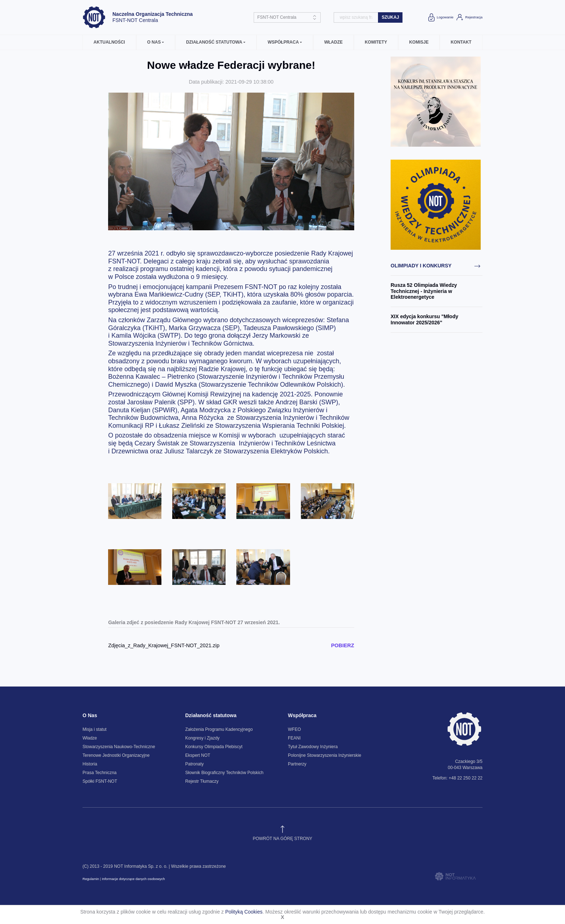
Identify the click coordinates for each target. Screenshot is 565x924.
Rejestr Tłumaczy (202, 781)
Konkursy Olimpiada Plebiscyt (214, 747)
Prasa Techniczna (100, 773)
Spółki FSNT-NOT (100, 781)
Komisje (419, 42)
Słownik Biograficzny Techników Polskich (224, 773)
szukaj (390, 17)
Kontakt (461, 42)
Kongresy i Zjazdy (202, 738)
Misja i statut (95, 729)
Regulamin (91, 879)
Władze (333, 42)
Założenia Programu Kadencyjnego (219, 729)
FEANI (294, 738)
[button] (156, 42)
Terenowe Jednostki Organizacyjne (116, 755)
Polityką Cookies (244, 912)
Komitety (376, 42)
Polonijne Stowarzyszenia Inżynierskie (324, 755)
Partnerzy (297, 764)
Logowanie (440, 17)
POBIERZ (343, 645)
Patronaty (194, 764)
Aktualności (109, 42)
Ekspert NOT (198, 755)
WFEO (294, 729)
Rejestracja (469, 17)
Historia (90, 764)
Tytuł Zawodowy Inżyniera (313, 747)
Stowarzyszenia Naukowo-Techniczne (119, 747)
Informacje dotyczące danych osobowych (134, 879)
